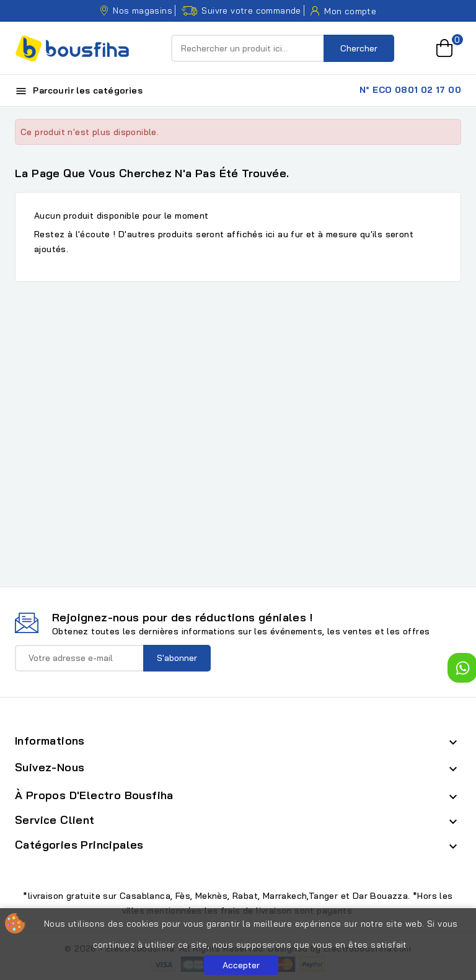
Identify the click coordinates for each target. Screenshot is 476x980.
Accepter (241, 965)
